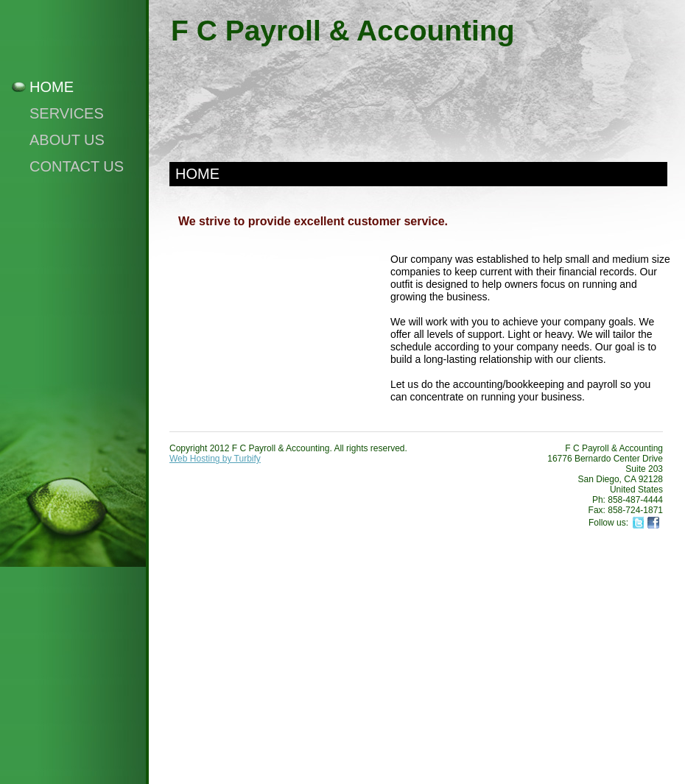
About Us (67, 140)
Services (67, 113)
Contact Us (77, 166)
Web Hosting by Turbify (215, 459)
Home (52, 87)
